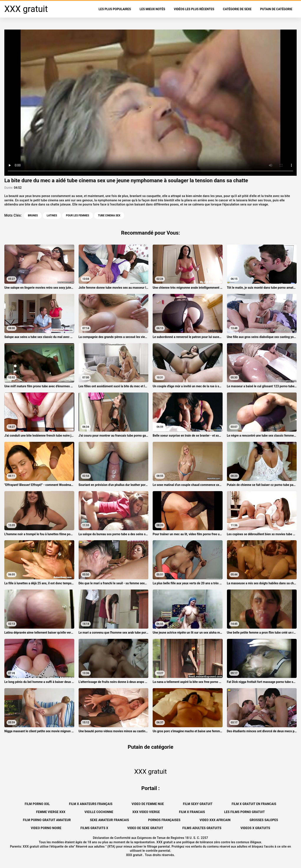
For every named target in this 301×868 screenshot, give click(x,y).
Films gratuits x (94, 828)
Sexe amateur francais (109, 820)
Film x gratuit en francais (254, 804)
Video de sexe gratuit (145, 828)
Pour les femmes (78, 215)
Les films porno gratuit (245, 812)
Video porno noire (46, 828)
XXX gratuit (135, 855)
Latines (52, 215)
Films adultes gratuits (202, 828)
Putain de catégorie (276, 9)
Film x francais (192, 812)
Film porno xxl (37, 804)
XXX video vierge (146, 812)
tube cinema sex (109, 215)
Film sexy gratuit (198, 804)
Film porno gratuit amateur (47, 820)
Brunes (33, 215)
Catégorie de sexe (237, 9)
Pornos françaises (164, 820)
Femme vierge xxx (51, 812)
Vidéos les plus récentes (194, 9)
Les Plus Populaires (115, 9)
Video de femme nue (148, 804)
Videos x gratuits (255, 828)
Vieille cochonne (99, 812)
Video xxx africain (215, 820)
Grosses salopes (264, 820)
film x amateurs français (91, 804)
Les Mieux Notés (152, 9)
